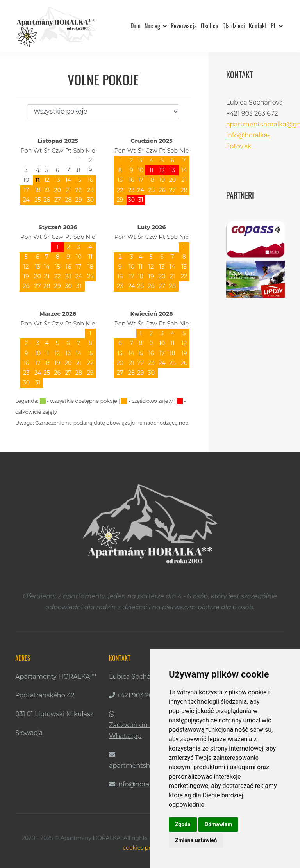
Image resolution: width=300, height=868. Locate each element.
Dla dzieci (234, 26)
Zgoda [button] (183, 824)
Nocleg (156, 26)
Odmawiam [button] (219, 824)
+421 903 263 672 (143, 695)
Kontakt (258, 26)
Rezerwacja (184, 26)
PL (277, 26)
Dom (136, 26)
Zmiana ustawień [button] (196, 840)
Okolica (210, 26)
